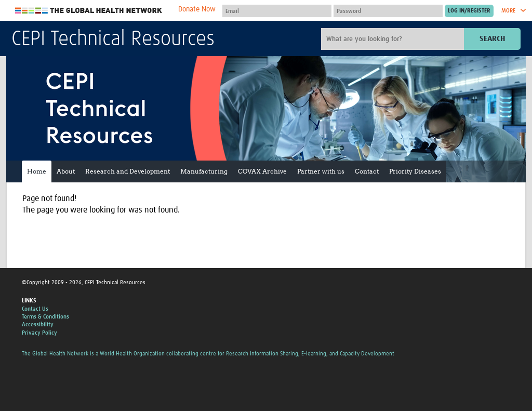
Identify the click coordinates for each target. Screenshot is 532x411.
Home (37, 171)
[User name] (277, 11)
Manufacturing (204, 171)
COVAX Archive (262, 171)
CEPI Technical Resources (113, 39)
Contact (367, 171)
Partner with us (321, 171)
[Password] (388, 11)
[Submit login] (469, 11)
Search (492, 39)
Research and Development (128, 171)
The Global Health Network (89, 11)
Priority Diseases (415, 171)
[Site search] (394, 39)
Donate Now (197, 9)
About (66, 171)
